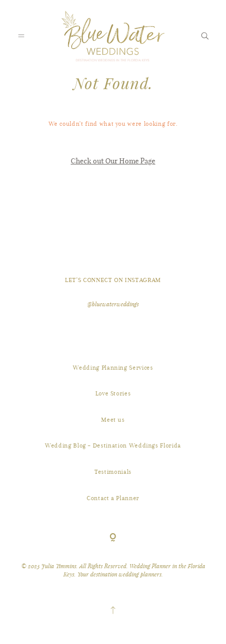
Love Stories (113, 393)
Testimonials (113, 472)
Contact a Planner (113, 498)
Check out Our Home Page (113, 161)
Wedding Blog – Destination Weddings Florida (113, 445)
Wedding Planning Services (113, 368)
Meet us (113, 420)
